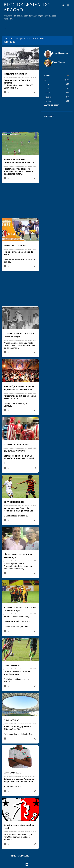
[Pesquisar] (63, 5)
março (48, 93)
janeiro (48, 101)
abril (47, 88)
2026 (46, 80)
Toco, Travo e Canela (54, 29)
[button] (35, 93)
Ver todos (10, 42)
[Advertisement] (19, 115)
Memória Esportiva (33, 29)
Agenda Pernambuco (12, 29)
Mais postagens (20, 856)
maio (47, 84)
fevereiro (49, 97)
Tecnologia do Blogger (37, 864)
